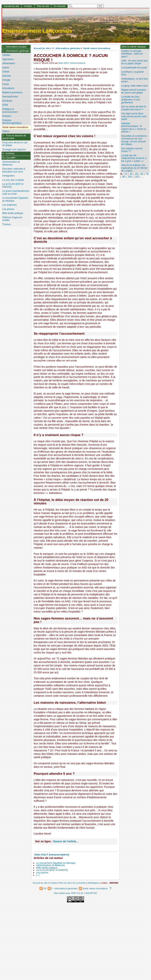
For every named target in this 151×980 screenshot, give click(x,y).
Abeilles (6, 55)
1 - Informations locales (14, 47)
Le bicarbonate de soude (134, 68)
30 (131, 174)
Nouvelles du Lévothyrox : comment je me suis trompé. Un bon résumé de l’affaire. (135, 140)
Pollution (7, 116)
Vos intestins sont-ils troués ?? (132, 150)
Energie (6, 80)
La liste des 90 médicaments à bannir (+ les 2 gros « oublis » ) (134, 158)
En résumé (59, 6)
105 (130, 177)
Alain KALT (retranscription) (72, 63)
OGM (5, 105)
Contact (28, 6)
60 (142, 174)
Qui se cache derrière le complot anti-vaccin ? (134, 108)
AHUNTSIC (91, 893)
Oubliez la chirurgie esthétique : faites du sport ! (132, 54)
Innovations (8, 88)
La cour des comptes (13, 180)
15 (126, 174)
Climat (6, 72)
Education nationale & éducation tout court (14, 170)
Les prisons (42, 873)
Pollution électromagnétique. (12, 122)
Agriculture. (8, 59)
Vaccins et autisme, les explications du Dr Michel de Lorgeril (134, 168)
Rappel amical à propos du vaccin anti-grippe (133, 91)
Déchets (7, 76)
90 (124, 177)
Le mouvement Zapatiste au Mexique (56, 863)
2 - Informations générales (66, 48)
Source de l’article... (66, 841)
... (142, 177)
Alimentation (9, 63)
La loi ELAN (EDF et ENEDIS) (52, 870)
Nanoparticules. (10, 97)
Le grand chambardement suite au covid (16, 192)
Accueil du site (42, 48)
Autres (6, 68)
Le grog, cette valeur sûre (134, 86)
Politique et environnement (10, 111)
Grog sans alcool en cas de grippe (15, 144)
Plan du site (43, 6)
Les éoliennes (10, 205)
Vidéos (6, 131)
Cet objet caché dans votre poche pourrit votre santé (134, 116)
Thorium (7, 224)
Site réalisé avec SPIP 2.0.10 (68, 893)
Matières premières (12, 92)
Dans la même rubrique (133, 47)
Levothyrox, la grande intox (132, 73)
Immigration (8, 176)
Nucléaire (7, 101)
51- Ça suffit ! (9, 158)
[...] (38, 875)
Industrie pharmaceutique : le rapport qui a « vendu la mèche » (133, 128)
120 (136, 177)
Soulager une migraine (14, 149)
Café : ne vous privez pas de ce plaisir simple (134, 62)
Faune (6, 84)
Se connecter (79, 883)
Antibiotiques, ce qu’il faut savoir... (134, 80)
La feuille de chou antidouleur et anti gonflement (130, 100)
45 (136, 174)
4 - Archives (8, 154)
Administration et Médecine (50, 865)
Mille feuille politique (47, 868)
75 (147, 174)
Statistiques (94, 883)
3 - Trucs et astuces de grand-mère (14, 137)
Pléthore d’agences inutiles (12, 219)
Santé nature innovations (97, 48)
